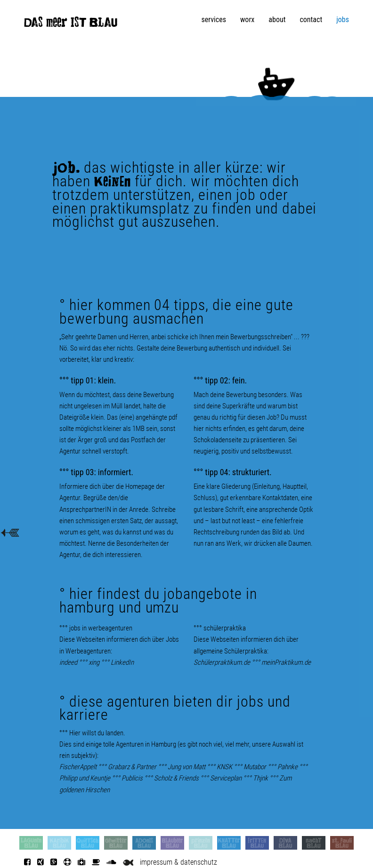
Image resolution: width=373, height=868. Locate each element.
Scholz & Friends (176, 778)
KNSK (224, 767)
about (277, 20)
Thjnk (260, 778)
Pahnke (288, 767)
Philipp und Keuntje (85, 778)
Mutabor (255, 767)
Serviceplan (226, 778)
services (214, 20)
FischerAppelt (78, 767)
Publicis (132, 778)
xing (94, 662)
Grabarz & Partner (132, 767)
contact (311, 20)
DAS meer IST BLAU (71, 24)
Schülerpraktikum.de (222, 662)
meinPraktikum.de (286, 662)
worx (247, 20)
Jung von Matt (186, 767)
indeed (68, 662)
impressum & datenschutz (178, 862)
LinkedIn (122, 662)
